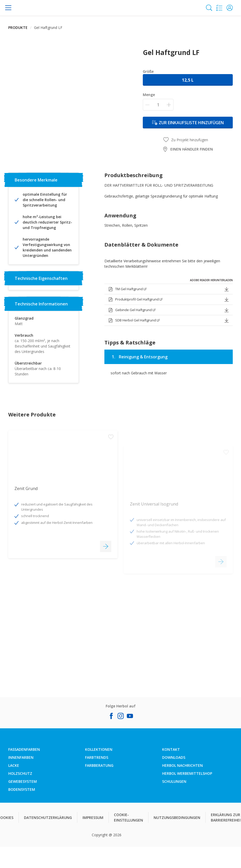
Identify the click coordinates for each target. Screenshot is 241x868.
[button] (230, 8)
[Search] (209, 8)
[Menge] (158, 105)
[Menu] (8, 8)
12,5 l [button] (188, 80)
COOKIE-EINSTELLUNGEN (128, 817)
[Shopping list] (219, 8)
